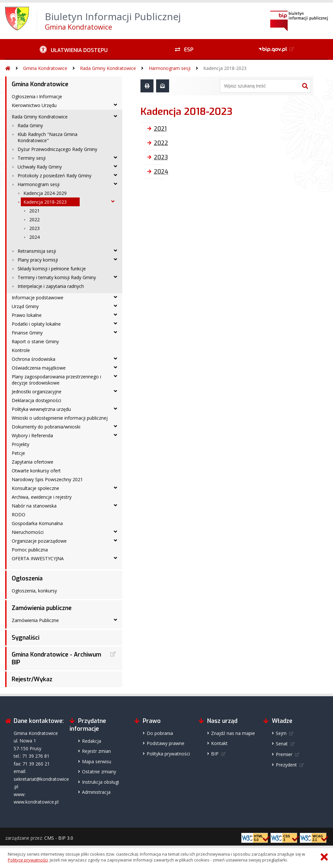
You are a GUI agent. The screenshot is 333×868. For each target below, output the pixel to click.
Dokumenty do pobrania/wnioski (46, 427)
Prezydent (286, 765)
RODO (19, 515)
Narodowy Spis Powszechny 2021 (47, 479)
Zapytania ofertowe (33, 462)
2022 (34, 219)
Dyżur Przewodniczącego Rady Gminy (57, 149)
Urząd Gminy (25, 306)
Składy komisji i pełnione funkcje (52, 269)
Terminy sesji (32, 158)
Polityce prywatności (28, 860)
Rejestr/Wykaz (32, 679)
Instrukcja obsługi (100, 782)
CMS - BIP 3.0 (59, 838)
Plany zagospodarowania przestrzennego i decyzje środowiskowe (56, 380)
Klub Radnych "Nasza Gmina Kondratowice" (47, 137)
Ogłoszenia (27, 578)
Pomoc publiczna (30, 550)
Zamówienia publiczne (42, 608)
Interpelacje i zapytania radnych (51, 286)
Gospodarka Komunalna (37, 523)
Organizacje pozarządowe (39, 541)
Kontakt (219, 743)
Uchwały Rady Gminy (40, 167)
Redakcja (92, 741)
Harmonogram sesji (170, 68)
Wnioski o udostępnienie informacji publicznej (60, 418)
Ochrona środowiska (33, 359)
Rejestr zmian (96, 751)
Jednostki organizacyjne (37, 392)
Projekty (20, 444)
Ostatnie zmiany (99, 772)
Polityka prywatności (168, 754)
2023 (34, 228)
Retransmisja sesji (37, 251)
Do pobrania (160, 733)
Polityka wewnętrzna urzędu (41, 409)
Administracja (96, 792)
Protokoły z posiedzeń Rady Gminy (54, 176)
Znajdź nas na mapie (233, 733)
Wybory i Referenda (32, 435)
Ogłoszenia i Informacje (37, 96)
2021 (34, 211)
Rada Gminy (30, 125)
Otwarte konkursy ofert (36, 471)
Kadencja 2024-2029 (45, 193)
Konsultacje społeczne (35, 488)
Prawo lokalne (27, 315)
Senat (282, 744)
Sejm (281, 733)
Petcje (18, 453)
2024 (34, 237)
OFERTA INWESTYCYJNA (38, 558)
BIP (215, 754)
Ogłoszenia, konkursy (34, 591)
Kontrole (21, 350)
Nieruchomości (28, 532)
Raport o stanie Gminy (35, 341)
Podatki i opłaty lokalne (36, 324)
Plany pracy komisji (38, 260)
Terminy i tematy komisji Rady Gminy (57, 277)
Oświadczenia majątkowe (39, 368)
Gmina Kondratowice (45, 68)
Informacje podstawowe (38, 298)
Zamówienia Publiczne (35, 620)
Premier (284, 754)
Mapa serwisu (97, 761)
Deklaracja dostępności (36, 400)
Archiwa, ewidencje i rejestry (42, 497)
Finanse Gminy (27, 333)
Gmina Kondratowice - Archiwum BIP (56, 658)
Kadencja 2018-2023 (225, 68)
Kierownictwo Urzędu (34, 105)
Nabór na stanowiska (34, 506)
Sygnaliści (26, 638)
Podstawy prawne (166, 743)
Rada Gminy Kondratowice (108, 68)
